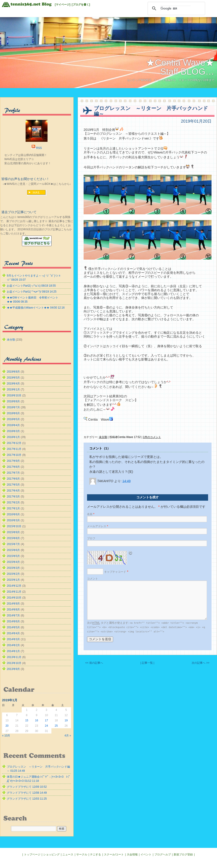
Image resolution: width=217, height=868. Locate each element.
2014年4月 (13, 633)
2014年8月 (13, 610)
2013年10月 (14, 663)
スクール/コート (114, 855)
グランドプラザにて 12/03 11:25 (27, 799)
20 (7, 726)
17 (46, 720)
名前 (91, 514)
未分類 (103, 437)
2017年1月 (13, 508)
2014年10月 (14, 598)
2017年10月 (14, 455)
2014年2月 (13, 645)
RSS (39, 148)
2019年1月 (13, 390)
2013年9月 (13, 669)
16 (36, 720)
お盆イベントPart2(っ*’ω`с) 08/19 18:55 (31, 286)
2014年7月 (13, 615)
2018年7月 (13, 407)
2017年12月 (14, 443)
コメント (93, 579)
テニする (95, 855)
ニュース (68, 855)
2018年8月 (13, 401)
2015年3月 (13, 568)
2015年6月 (13, 550)
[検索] (176, 8)
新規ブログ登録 (183, 855)
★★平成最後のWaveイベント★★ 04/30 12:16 (36, 308)
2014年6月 (13, 621)
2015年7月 (13, 544)
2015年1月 (13, 580)
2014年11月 (14, 592)
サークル (82, 855)
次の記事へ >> (200, 663)
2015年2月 (13, 574)
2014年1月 (13, 651)
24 (46, 726)
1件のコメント (152, 437)
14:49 (127, 481)
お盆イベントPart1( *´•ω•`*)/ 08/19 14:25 (32, 292)
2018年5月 (13, 419)
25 (56, 726)
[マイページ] (63, 5)
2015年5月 (13, 556)
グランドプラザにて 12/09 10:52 (27, 787)
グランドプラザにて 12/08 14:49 (27, 793)
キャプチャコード (115, 572)
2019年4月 (13, 384)
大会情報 (132, 855)
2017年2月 (13, 503)
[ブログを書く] (81, 5)
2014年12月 (14, 586)
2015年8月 (13, 538)
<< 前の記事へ (94, 663)
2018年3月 (13, 431)
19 (66, 720)
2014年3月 (13, 639)
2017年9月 (13, 461)
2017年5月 (13, 485)
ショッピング (51, 855)
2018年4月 (13, 425)
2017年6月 (13, 479)
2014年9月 (13, 604)
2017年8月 (13, 467)
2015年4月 (13, 562)
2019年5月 (13, 378)
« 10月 (6, 736)
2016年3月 (13, 520)
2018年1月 (13, 437)
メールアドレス (98, 526)
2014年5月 (13, 627)
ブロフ (91, 538)
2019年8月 (13, 372)
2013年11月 (14, 657)
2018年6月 (13, 413)
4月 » (68, 736)
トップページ (32, 855)
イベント (146, 855)
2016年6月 (13, 514)
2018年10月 (14, 395)
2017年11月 (14, 449)
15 (27, 720)
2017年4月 (13, 491)
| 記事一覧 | (147, 663)
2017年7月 (13, 473)
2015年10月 (14, 526)
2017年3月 (13, 497)
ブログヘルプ (163, 855)
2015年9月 (13, 532)
